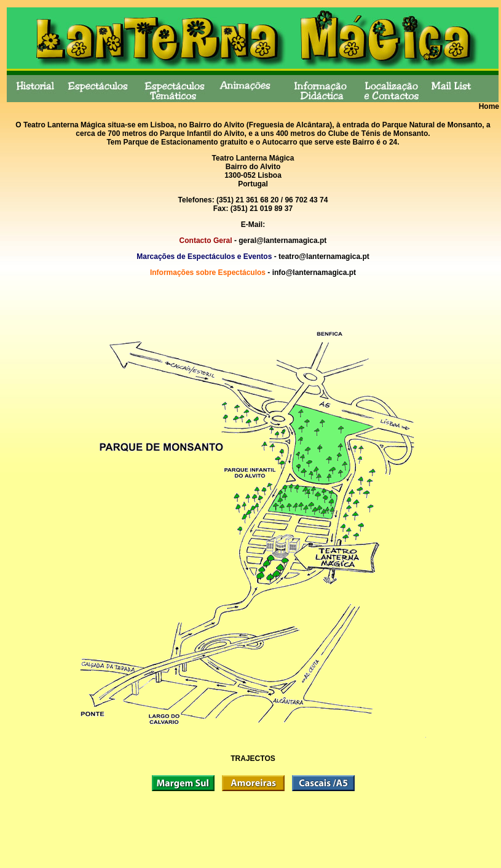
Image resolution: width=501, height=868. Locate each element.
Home (489, 106)
